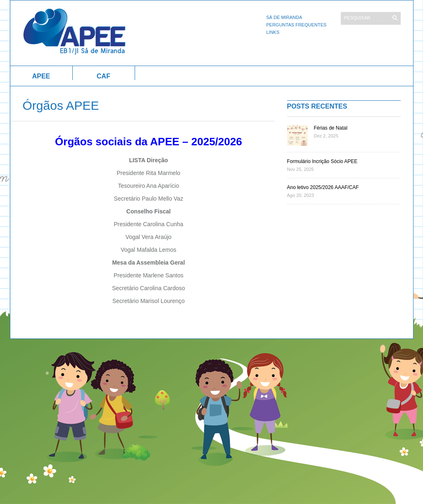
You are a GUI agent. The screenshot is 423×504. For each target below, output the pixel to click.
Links (273, 32)
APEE (41, 76)
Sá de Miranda (284, 17)
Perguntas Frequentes (297, 25)
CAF (103, 76)
